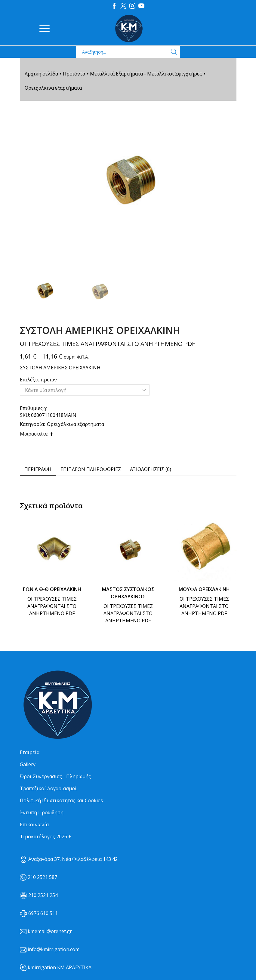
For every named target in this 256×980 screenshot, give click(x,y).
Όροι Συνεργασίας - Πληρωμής (55, 776)
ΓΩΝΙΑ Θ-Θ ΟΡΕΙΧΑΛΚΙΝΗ (52, 589)
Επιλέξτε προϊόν (38, 379)
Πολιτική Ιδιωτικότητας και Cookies (61, 800)
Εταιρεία (30, 752)
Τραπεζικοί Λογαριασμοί (48, 788)
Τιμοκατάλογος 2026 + (46, 836)
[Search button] (174, 51)
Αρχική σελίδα (41, 73)
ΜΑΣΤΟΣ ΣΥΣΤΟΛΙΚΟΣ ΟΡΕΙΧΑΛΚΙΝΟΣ (128, 593)
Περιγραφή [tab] (38, 469)
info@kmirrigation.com (54, 949)
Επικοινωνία (34, 824)
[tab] (38, 469)
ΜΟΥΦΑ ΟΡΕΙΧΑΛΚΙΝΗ (204, 589)
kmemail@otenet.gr (50, 931)
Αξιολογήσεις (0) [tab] (151, 469)
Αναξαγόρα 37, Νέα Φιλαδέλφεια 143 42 (69, 859)
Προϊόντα (74, 73)
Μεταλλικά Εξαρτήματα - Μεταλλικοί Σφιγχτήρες (146, 73)
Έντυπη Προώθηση (42, 812)
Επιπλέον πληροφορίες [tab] (91, 469)
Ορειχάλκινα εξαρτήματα (53, 88)
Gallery (28, 764)
